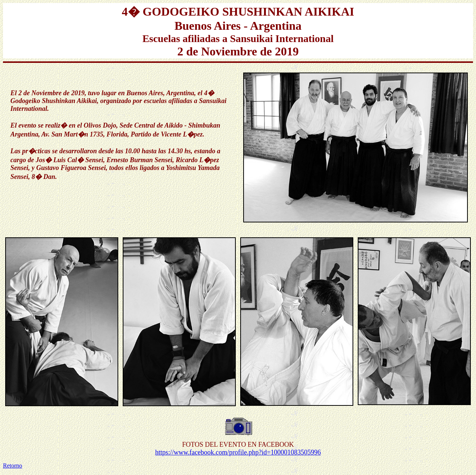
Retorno (13, 466)
